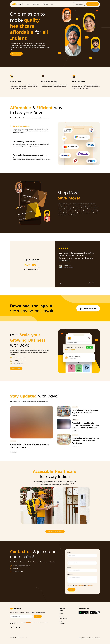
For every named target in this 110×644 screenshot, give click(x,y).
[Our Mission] (64, 616)
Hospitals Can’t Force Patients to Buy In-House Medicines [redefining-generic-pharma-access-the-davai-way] (85, 411)
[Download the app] (88, 308)
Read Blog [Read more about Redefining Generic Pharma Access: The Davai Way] (13, 452)
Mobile (69, 567)
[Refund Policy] (97, 638)
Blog (52, 4)
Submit (71, 590)
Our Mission (36, 4)
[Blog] (64, 621)
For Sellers (45, 4)
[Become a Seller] (79, 4)
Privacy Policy (89, 585)
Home (28, 4)
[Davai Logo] (18, 4)
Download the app (88, 308)
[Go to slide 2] (61, 283)
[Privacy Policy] (82, 638)
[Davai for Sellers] (64, 619)
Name (69, 553)
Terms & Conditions (79, 585)
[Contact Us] (64, 624)
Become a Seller (79, 4)
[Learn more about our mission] (55, 531)
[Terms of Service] (89, 638)
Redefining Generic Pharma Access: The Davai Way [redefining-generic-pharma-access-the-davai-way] (30, 446)
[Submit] (38, 616)
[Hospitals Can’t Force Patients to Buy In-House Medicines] (64, 411)
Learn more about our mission (55, 531)
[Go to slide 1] (59, 283)
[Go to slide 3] (62, 283)
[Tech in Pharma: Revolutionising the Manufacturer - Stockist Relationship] (64, 439)
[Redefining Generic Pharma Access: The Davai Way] (32, 422)
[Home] (64, 614)
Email (69, 560)
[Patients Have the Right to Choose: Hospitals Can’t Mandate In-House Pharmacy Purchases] (64, 424)
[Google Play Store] (84, 613)
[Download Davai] (93, 4)
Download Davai (93, 4)
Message (70, 575)
